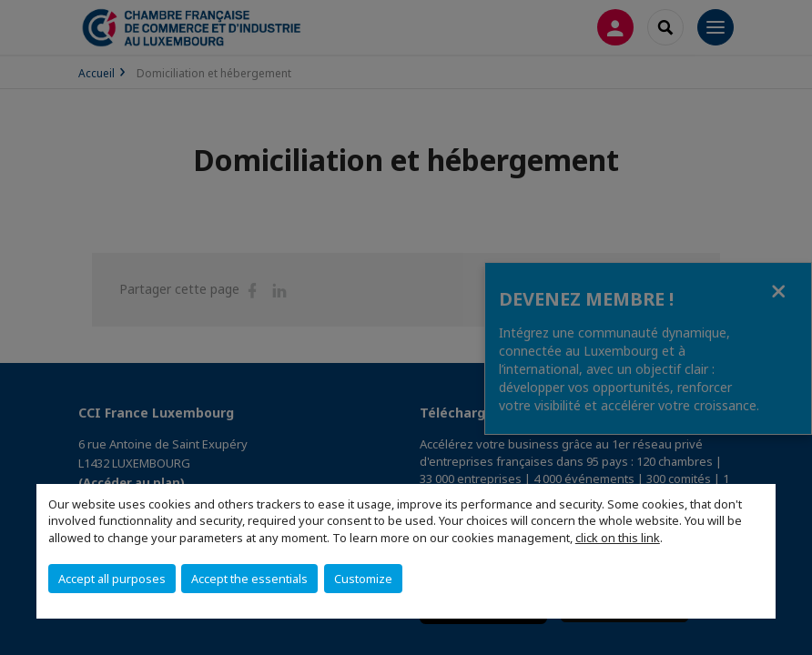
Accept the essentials (249, 579)
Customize (363, 579)
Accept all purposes (112, 579)
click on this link (618, 538)
